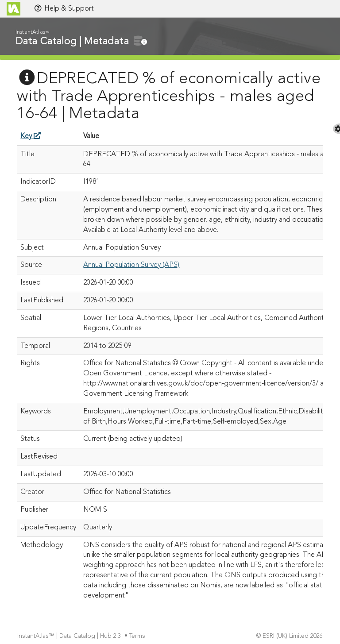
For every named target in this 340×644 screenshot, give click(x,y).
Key (31, 136)
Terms (138, 636)
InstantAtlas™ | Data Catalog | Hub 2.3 (70, 636)
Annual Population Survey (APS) (131, 265)
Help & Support (64, 8)
